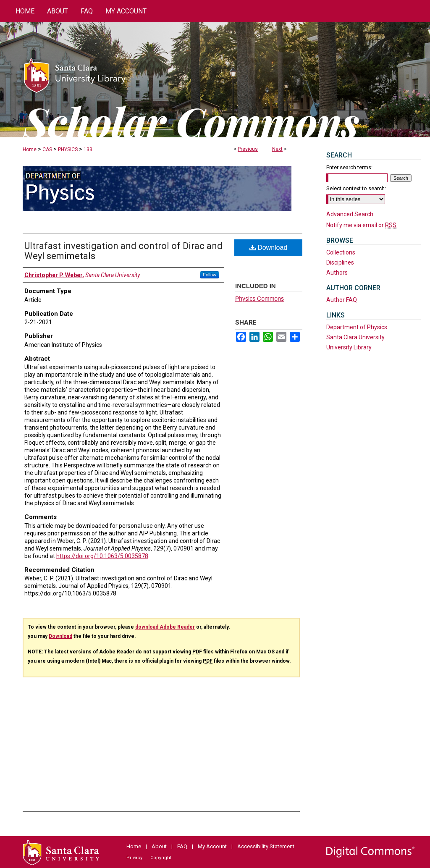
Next (277, 149)
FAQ (182, 846)
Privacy (134, 858)
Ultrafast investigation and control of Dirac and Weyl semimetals (123, 251)
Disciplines (340, 262)
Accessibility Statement (266, 846)
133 (88, 149)
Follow (210, 275)
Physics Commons (260, 299)
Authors (337, 273)
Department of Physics (357, 327)
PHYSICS (68, 149)
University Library (349, 347)
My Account (212, 846)
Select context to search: (356, 188)
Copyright (161, 858)
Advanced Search (350, 214)
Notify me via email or (361, 225)
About (159, 846)
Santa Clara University (355, 337)
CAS (47, 149)
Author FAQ (342, 300)
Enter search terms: (349, 167)
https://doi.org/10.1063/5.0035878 (102, 556)
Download (269, 248)
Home (30, 149)
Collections (341, 252)
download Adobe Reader (165, 627)
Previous (248, 149)
